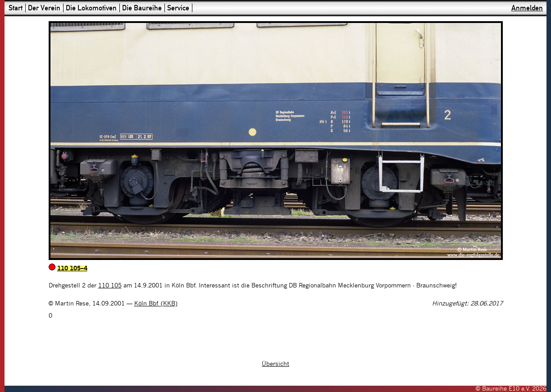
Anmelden (527, 8)
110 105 (110, 286)
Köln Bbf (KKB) (156, 304)
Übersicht (275, 364)
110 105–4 (72, 269)
